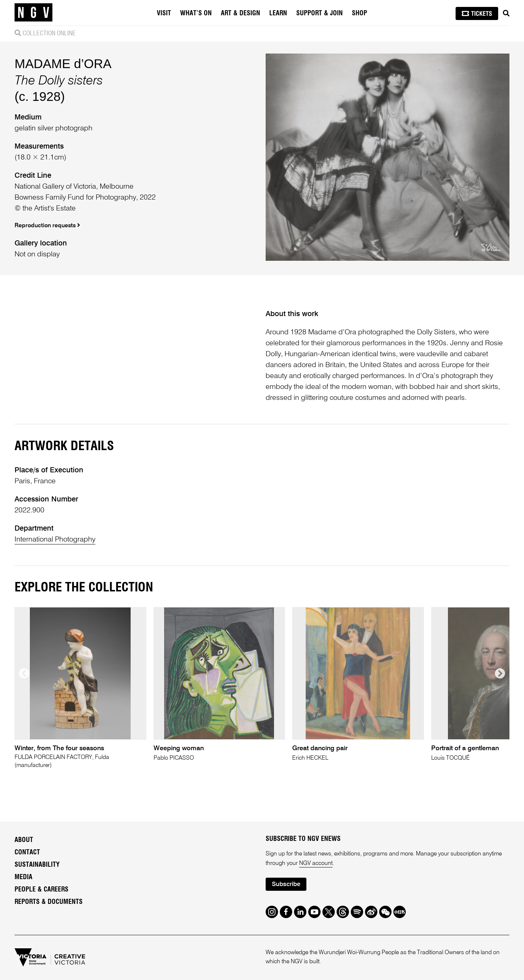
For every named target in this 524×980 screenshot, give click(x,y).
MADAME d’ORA (63, 64)
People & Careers (41, 890)
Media (23, 877)
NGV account (316, 863)
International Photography (55, 540)
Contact (27, 853)
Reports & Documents (49, 902)
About (24, 840)
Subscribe (286, 884)
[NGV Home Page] (33, 13)
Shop (360, 13)
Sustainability (37, 865)
